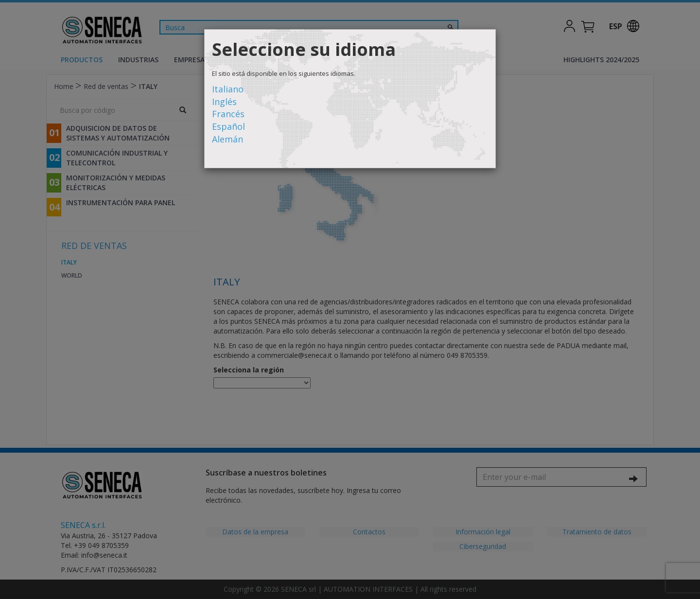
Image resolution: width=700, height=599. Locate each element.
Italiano (228, 89)
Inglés (224, 102)
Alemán (227, 139)
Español (228, 126)
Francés (228, 114)
